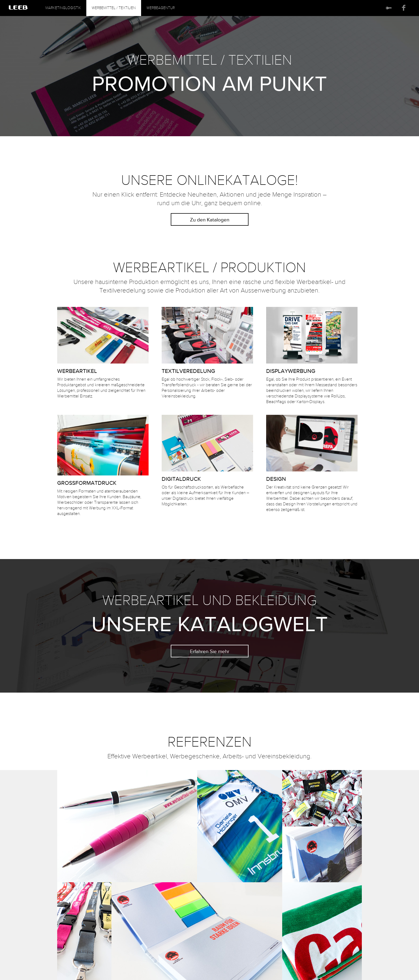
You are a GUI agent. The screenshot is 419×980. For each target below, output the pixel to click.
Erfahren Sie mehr (210, 652)
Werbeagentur (161, 9)
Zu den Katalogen (210, 220)
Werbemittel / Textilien (114, 9)
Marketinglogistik (63, 9)
